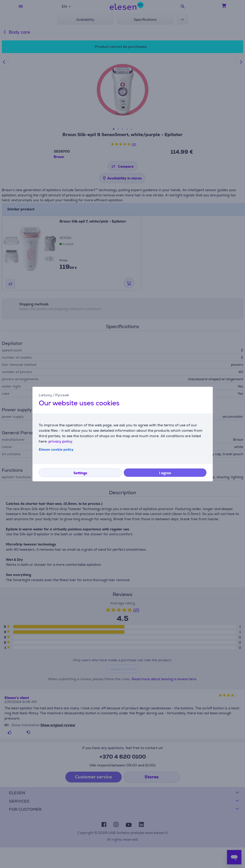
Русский (62, 395)
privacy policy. (61, 441)
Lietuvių (45, 395)
